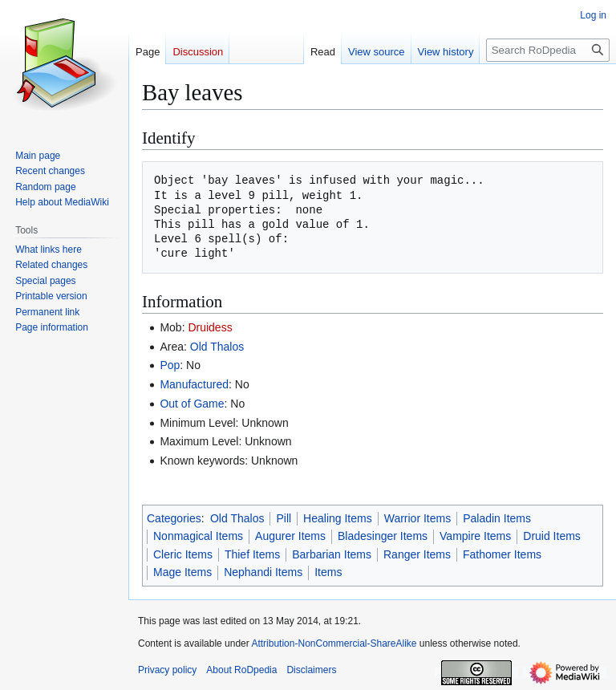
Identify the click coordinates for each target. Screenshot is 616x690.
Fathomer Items (502, 554)
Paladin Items (497, 518)
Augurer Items (290, 536)
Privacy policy (167, 670)
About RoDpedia (241, 670)
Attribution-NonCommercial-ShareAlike (334, 643)
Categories (174, 518)
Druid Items (552, 536)
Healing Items (338, 518)
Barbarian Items (332, 554)
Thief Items (252, 554)
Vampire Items (475, 536)
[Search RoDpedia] (548, 50)
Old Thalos (217, 347)
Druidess (210, 327)
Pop (170, 365)
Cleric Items (183, 554)
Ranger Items (417, 554)
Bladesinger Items (383, 536)
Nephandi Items (263, 572)
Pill (284, 518)
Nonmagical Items (198, 536)
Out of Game (192, 404)
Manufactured (194, 384)
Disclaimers (311, 670)
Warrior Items (417, 518)
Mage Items (182, 572)
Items (328, 572)
